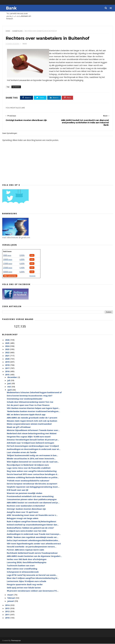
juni (9, 384)
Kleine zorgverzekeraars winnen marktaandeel (29, 424)
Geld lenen (7, 252)
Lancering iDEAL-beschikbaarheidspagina (27, 563)
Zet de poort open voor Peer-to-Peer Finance (28, 405)
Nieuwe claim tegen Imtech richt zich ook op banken (32, 421)
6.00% (22, 260)
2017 (7, 368)
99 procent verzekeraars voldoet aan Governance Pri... (33, 591)
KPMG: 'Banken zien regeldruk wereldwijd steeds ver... (33, 537)
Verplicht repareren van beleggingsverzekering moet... (33, 487)
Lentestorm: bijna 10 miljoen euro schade (27, 582)
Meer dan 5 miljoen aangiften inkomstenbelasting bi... (33, 578)
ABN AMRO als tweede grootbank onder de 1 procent (32, 418)
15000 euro (8, 264)
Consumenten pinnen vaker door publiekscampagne (32, 500)
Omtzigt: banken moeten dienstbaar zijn (26, 509)
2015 (7, 375)
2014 (7, 605)
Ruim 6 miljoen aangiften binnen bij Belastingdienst (32, 522)
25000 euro (8, 268)
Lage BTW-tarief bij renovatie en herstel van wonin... (32, 575)
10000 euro (8, 260)
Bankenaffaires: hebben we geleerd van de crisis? (30, 528)
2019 (7, 362)
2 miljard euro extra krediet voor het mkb (27, 531)
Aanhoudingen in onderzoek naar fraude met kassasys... (34, 534)
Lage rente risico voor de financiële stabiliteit (29, 468)
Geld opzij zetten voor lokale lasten (24, 588)
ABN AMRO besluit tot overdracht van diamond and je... (33, 503)
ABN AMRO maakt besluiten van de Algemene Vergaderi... (34, 556)
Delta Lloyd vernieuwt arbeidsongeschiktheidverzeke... (33, 541)
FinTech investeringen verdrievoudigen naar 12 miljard (33, 446)
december (12, 377)
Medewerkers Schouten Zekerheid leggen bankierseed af (34, 393)
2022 (7, 353)
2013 (7, 608)
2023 (7, 350)
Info (32, 255)
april (10, 390)
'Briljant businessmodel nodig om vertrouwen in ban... (32, 456)
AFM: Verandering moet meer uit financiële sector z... (32, 515)
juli (9, 381)
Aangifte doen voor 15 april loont (23, 512)
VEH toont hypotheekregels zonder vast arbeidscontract (34, 544)
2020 (7, 359)
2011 (7, 615)
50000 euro (8, 272)
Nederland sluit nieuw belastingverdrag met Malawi (32, 434)
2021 (7, 356)
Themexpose (16, 641)
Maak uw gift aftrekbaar (19, 427)
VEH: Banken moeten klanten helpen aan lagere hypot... (33, 408)
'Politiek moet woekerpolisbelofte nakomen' (28, 481)
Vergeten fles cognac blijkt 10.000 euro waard (29, 437)
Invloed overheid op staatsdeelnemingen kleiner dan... (33, 525)
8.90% (22, 255)
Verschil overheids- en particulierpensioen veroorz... (32, 547)
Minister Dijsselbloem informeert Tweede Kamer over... (33, 431)
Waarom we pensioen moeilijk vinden (25, 493)
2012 (7, 612)
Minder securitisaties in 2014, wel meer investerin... (31, 459)
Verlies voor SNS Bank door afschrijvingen (27, 559)
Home (8, 31)
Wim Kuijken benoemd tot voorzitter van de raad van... (33, 462)
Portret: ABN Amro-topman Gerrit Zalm (25, 550)
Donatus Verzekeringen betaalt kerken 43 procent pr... (33, 440)
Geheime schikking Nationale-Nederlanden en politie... (33, 478)
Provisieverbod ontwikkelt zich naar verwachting (30, 496)
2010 (7, 618)
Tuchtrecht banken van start (21, 566)
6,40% (22, 268)
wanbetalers (17, 31)
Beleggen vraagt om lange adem (23, 519)
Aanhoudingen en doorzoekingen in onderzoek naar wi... (34, 449)
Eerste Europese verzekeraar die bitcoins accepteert (32, 484)
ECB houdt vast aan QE (18, 490)
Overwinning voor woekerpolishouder (25, 399)
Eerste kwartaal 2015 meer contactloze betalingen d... (33, 475)
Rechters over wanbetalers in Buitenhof (26, 506)
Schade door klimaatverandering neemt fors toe (30, 402)
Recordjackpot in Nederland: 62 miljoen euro (28, 465)
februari (12, 598)
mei (9, 387)
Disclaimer (32, 276)
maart (11, 595)
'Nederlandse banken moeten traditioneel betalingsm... (33, 412)
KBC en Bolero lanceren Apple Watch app (26, 415)
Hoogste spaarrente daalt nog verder (25, 585)
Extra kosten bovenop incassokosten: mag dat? (30, 396)
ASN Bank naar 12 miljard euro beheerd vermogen (30, 443)
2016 (7, 372)
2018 (7, 365)
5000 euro (7, 255)
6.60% (22, 264)
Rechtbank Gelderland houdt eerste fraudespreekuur (32, 553)
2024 (7, 346)
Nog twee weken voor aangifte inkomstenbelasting (32, 471)
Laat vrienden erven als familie (22, 452)
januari (11, 601)
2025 (7, 343)
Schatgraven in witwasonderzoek (23, 572)
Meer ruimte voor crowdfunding (22, 569)
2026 (7, 340)
